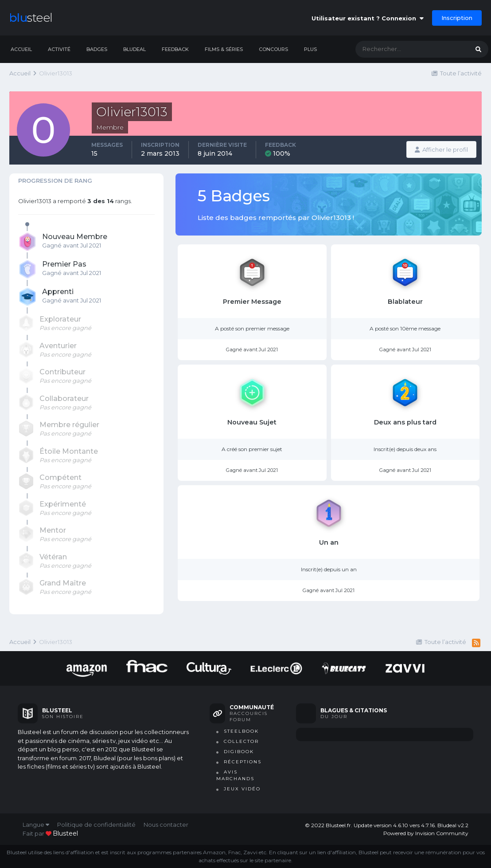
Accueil (21, 49)
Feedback (175, 49)
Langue (36, 825)
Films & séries (224, 49)
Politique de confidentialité (96, 825)
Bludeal (134, 49)
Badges (97, 49)
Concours (273, 49)
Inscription (457, 18)
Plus (310, 49)
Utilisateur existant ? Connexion (368, 18)
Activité (59, 49)
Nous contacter (166, 825)
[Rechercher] (403, 49)
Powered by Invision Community (426, 833)
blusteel (65, 833)
